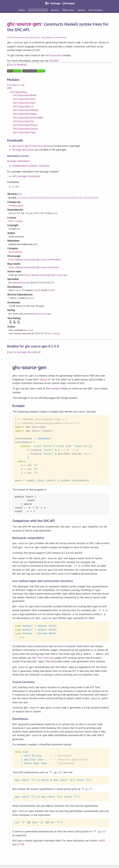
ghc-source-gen (24, 24)
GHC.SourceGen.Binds (25, 95)
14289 (101, 833)
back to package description (24, 352)
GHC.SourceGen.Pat (23, 121)
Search (22, 10)
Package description (23, 149)
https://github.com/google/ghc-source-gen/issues (34, 267)
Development (16, 251)
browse (49, 146)
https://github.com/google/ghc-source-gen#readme (35, 259)
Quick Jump (19, 85)
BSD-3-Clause (16, 221)
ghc (96, 42)
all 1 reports (54, 333)
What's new (68, 10)
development (19, 37)
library (28, 37)
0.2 (18, 197)
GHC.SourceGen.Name (25, 114)
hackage (56, 863)
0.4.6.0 (95, 197)
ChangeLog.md (16, 205)
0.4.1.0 (48, 197)
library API (46, 379)
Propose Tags (39, 37)
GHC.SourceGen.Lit (23, 106)
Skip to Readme (17, 64)
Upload (81, 10)
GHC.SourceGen (53, 55)
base (11, 213)
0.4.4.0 (72, 197)
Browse (55, 10)
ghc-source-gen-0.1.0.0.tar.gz (28, 146)
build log (28, 330)
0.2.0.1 (24, 197)
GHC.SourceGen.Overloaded (28, 117)
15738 (21, 837)
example (55, 388)
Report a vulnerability (56, 37)
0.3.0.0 (32, 197)
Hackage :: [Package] (62, 3)
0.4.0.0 (40, 197)
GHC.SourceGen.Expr (24, 102)
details (54, 213)
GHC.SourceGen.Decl (24, 99)
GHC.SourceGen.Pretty (25, 125)
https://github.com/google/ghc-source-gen (46, 275)
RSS (20, 194)
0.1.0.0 (16, 186)
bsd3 (10, 37)
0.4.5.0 (87, 197)
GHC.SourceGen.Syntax (25, 128)
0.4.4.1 (80, 197)
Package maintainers (18, 161)
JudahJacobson (20, 165)
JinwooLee (44, 165)
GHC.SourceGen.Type (24, 132)
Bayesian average (43, 313)
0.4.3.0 (64, 197)
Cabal (69, 863)
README (54, 60)
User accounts (95, 10)
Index (10, 85)
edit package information (26, 176)
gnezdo (33, 165)
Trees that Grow (45, 653)
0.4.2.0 (56, 197)
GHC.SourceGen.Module (26, 110)
